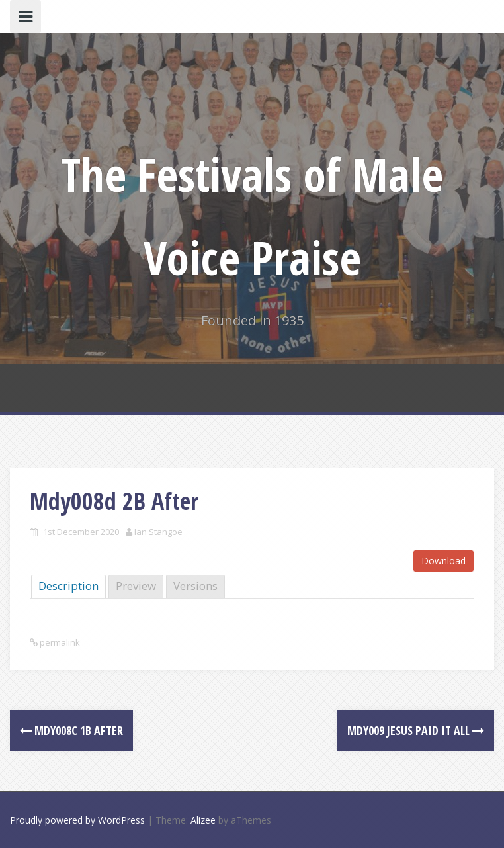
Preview (136, 586)
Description (68, 586)
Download (443, 561)
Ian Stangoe (158, 532)
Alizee (203, 820)
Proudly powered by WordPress (77, 820)
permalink (59, 642)
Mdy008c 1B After (71, 730)
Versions (195, 586)
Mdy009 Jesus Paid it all (416, 730)
